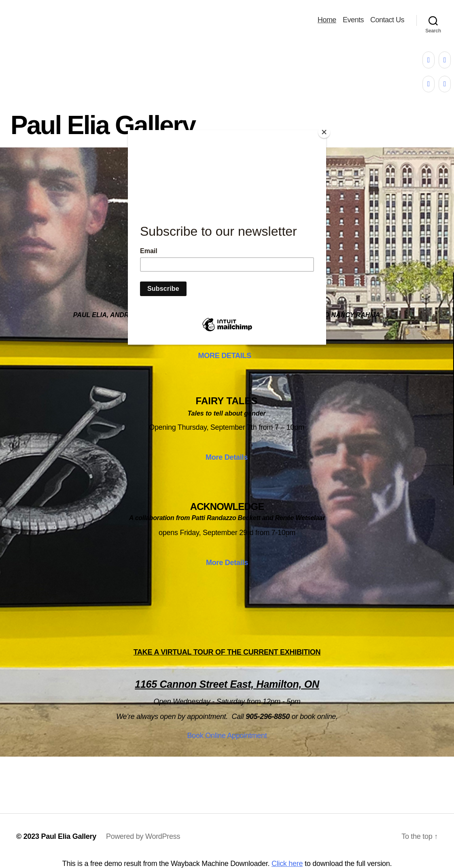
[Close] (324, 132)
